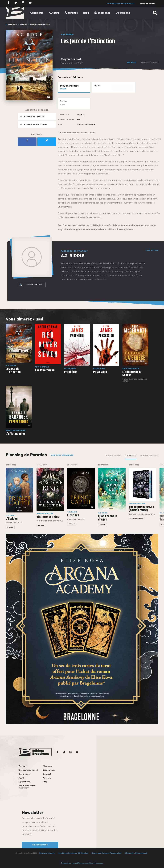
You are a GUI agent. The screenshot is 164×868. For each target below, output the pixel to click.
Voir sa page (152, 250)
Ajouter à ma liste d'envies (33, 124)
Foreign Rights (148, 3)
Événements (102, 13)
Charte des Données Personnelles (106, 853)
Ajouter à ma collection (31, 116)
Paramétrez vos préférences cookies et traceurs (82, 863)
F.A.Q (21, 778)
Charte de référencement (136, 853)
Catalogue (37, 13)
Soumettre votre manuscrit (121, 3)
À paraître (71, 13)
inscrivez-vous (40, 845)
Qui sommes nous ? (28, 770)
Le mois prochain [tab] (149, 456)
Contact (47, 774)
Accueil (22, 766)
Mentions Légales (47, 853)
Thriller (24, 24)
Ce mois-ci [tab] (131, 456)
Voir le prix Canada (149, 63)
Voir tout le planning (62, 455)
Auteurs (54, 13)
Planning (47, 766)
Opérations (123, 13)
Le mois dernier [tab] (113, 456)
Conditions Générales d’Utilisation (73, 853)
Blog (86, 13)
